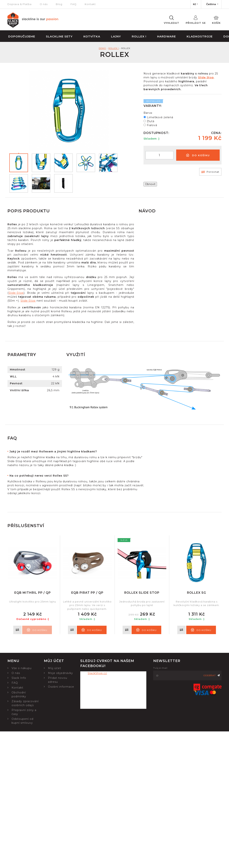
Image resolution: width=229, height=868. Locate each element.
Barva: (148, 113)
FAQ (74, 4)
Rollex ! (139, 36)
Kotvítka (92, 36)
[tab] (76, 452)
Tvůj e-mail (160, 668)
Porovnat (210, 172)
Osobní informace (61, 687)
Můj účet (54, 668)
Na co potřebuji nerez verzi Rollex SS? (39, 476)
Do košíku (198, 155)
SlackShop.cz (97, 673)
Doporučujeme (22, 36)
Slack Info (19, 678)
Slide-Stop (16, 293)
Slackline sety (59, 36)
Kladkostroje (200, 36)
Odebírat (211, 675)
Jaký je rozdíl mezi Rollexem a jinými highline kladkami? (53, 451)
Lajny (116, 36)
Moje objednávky (60, 673)
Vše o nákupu (22, 668)
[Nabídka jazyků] (211, 4)
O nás (44, 4)
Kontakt (90, 4)
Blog (59, 4)
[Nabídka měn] (196, 4)
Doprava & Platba (20, 4)
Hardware (166, 36)
